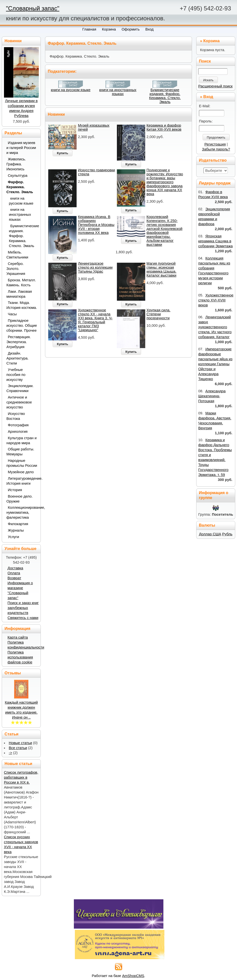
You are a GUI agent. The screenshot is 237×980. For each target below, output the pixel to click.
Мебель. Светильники (17, 255)
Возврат (14, 578)
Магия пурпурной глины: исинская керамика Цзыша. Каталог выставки (161, 269)
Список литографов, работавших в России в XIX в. (21, 777)
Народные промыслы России (22, 463)
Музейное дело (21, 472)
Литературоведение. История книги (22, 481)
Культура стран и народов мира (22, 440)
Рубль (227, 534)
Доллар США (210, 534)
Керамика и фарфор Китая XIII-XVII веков (164, 127)
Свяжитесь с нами (23, 618)
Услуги (14, 537)
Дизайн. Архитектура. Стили (18, 358)
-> (10, 753)
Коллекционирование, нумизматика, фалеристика (22, 512)
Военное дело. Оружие (20, 499)
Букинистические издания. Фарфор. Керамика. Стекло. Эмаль (165, 96)
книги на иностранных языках (118, 92)
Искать (208, 80)
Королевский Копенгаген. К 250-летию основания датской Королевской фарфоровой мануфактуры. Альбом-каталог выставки (164, 231)
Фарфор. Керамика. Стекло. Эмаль (20, 187)
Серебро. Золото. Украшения (16, 269)
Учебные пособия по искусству (16, 375)
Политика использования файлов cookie (20, 657)
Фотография (18, 425)
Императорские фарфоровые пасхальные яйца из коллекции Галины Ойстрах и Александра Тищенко (215, 364)
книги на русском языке (71, 90)
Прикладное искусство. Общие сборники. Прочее (22, 326)
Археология (18, 432)
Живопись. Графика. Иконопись (16, 164)
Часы (12, 314)
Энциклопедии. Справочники (20, 388)
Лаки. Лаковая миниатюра (19, 294)
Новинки (56, 114)
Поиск (205, 61)
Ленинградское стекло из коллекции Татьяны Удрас (95, 267)
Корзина (212, 41)
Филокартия (18, 524)
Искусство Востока (16, 416)
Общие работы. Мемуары (20, 452)
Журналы (16, 530)
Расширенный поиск (215, 86)
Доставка (15, 568)
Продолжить (216, 137)
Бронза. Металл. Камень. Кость (21, 283)
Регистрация (215, 144)
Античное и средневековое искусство (19, 402)
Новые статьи (20, 743)
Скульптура (18, 176)
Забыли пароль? (216, 149)
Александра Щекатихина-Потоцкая (212, 396)
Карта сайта (18, 637)
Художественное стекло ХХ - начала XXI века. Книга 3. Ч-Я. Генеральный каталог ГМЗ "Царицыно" (95, 320)
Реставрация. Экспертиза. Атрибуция (19, 342)
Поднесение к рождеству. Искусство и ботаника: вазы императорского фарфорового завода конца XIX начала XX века (165, 182)
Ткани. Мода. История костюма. (22, 305)
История (15, 490)
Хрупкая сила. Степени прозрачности (158, 314)
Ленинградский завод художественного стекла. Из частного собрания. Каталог (215, 327)
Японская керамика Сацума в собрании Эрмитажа (215, 241)
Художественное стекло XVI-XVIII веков (216, 300)
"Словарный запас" (33, 8)
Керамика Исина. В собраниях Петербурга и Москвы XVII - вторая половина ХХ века (96, 225)
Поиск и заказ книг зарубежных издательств (23, 608)
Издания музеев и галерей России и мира (21, 148)
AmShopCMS (133, 976)
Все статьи (18, 748)
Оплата (14, 573)
